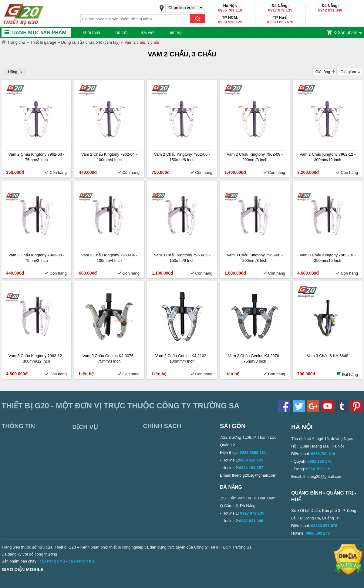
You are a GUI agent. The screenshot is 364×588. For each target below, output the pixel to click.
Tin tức (121, 32)
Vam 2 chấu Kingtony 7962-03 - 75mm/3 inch (37, 157)
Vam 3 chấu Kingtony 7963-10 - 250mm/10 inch (328, 258)
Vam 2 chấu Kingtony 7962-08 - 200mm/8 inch (255, 157)
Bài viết (147, 32)
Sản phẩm (346, 32)
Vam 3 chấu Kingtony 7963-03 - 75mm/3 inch (37, 258)
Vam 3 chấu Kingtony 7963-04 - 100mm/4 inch (109, 258)
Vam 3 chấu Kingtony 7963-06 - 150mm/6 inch (182, 258)
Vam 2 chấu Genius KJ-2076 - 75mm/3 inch (255, 358)
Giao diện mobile (23, 569)
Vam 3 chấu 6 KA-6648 (328, 356)
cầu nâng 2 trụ (52, 561)
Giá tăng (323, 72)
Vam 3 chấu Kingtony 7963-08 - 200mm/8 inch (255, 258)
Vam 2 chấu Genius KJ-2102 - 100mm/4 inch (182, 358)
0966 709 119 (230, 10)
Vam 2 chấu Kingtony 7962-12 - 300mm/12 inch (328, 157)
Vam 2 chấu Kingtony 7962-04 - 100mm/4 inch (109, 157)
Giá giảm (348, 72)
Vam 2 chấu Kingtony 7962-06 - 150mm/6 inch (182, 157)
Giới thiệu (92, 32)
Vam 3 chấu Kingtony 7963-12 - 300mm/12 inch (37, 358)
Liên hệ (174, 32)
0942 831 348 (330, 10)
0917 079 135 (280, 10)
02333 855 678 (280, 22)
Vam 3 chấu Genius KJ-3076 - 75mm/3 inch (109, 358)
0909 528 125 (230, 22)
